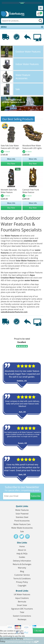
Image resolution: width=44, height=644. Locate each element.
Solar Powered (22, 514)
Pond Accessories (22, 521)
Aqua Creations (22, 598)
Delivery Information (22, 561)
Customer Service (22, 575)
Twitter (22, 536)
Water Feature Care (22, 524)
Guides (22, 557)
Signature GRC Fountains (22, 609)
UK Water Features (22, 594)
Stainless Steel (22, 517)
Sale (22, 531)
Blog (22, 571)
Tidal (22, 612)
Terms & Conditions (22, 579)
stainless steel (31, 241)
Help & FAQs (22, 554)
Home (22, 546)
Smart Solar (22, 605)
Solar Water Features (26, 261)
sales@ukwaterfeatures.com (14, 312)
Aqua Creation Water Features (18, 276)
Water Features (12, 236)
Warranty (22, 568)
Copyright (22, 586)
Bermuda (22, 602)
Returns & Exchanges (22, 564)
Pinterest (27, 536)
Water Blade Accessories (22, 528)
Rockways (22, 619)
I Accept (38, 631)
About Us (22, 550)
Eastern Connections (22, 616)
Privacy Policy (22, 582)
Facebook (16, 536)
